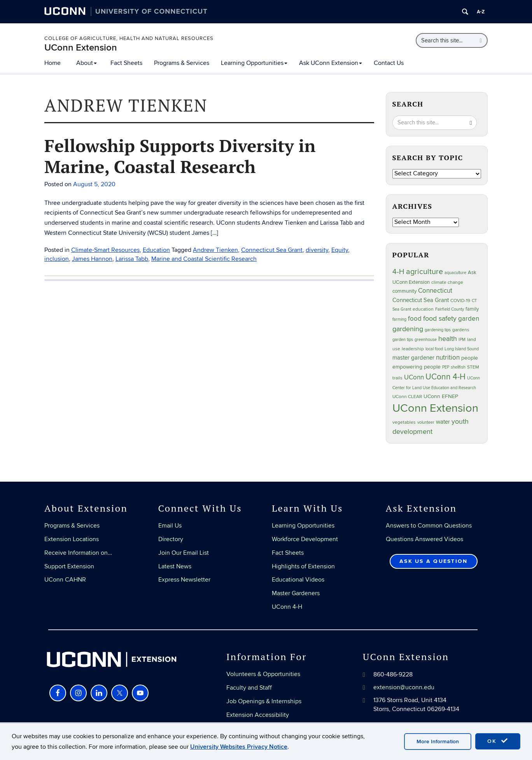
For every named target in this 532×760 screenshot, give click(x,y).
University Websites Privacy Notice (239, 747)
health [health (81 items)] (448, 339)
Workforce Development (305, 539)
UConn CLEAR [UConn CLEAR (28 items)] (407, 397)
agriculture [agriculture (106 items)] (424, 272)
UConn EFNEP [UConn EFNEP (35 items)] (441, 397)
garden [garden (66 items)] (469, 319)
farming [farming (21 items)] (399, 319)
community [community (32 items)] (404, 291)
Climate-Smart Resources (105, 250)
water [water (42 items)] (443, 422)
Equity (340, 250)
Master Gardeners (296, 593)
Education (156, 250)
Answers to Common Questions (429, 526)
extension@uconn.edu (404, 687)
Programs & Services (182, 63)
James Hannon (92, 259)
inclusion (57, 259)
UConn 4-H (287, 607)
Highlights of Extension (303, 566)
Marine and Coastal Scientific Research (204, 259)
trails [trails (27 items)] (397, 378)
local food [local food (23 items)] (434, 349)
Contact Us (389, 63)
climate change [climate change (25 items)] (447, 282)
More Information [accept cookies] (438, 742)
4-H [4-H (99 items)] (398, 272)
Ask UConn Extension (331, 63)
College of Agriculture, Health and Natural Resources (129, 38)
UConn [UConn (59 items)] (414, 377)
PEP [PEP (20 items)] (446, 367)
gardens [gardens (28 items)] (461, 330)
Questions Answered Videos (424, 539)
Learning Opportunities (254, 63)
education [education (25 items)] (423, 309)
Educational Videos (298, 580)
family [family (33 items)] (472, 309)
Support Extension (69, 566)
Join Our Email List (184, 553)
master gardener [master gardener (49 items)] (413, 358)
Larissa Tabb (132, 259)
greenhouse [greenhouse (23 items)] (426, 340)
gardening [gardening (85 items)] (408, 329)
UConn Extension (81, 48)
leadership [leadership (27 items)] (413, 349)
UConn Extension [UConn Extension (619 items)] (435, 408)
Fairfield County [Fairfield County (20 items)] (450, 309)
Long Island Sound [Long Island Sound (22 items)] (462, 349)
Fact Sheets (126, 63)
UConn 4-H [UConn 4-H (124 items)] (445, 377)
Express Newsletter (184, 580)
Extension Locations (72, 539)
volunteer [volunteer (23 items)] (426, 422)
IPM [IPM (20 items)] (462, 340)
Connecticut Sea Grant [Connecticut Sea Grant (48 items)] (421, 300)
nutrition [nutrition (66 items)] (448, 357)
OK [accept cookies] (498, 741)
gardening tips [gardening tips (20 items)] (438, 330)
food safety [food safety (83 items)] (440, 318)
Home (52, 63)
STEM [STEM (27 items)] (473, 367)
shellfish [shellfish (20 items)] (458, 367)
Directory (171, 539)
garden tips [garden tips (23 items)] (403, 340)
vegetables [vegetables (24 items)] (404, 422)
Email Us (170, 526)
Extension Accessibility (258, 715)
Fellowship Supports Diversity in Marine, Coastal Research (180, 156)
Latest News (175, 566)
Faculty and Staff (249, 688)
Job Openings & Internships (264, 701)
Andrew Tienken (215, 250)
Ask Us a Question (433, 561)
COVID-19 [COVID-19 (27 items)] (460, 301)
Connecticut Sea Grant (272, 250)
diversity (317, 250)
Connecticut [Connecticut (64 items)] (435, 291)
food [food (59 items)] (415, 319)
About (87, 63)
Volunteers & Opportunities (263, 674)
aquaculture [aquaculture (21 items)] (455, 273)
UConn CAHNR (65, 580)
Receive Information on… (78, 553)
